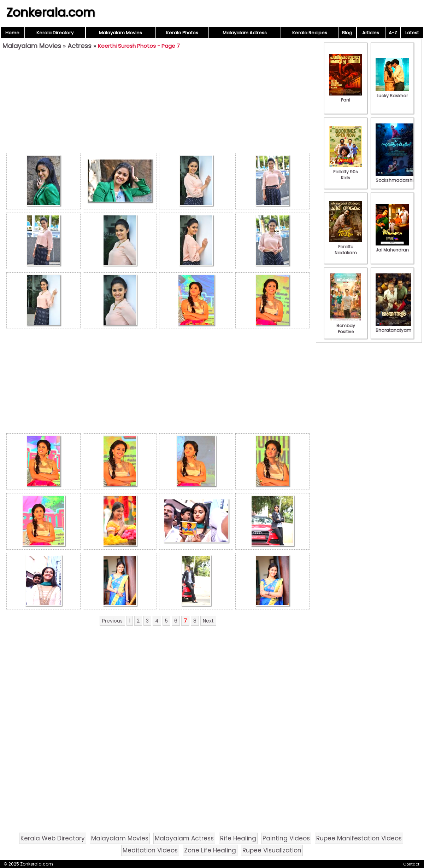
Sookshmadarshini (396, 177)
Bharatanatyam (393, 327)
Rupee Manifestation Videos (359, 838)
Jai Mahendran (392, 247)
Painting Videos (286, 838)
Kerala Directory (55, 33)
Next (208, 621)
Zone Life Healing (210, 850)
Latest (412, 33)
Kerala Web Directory (53, 838)
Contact (411, 864)
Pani (346, 97)
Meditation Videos (150, 850)
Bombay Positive (346, 326)
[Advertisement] (158, 103)
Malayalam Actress (245, 33)
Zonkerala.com (51, 12)
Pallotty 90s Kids (346, 172)
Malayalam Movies (120, 33)
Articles (371, 33)
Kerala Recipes (310, 33)
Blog (347, 33)
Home (12, 33)
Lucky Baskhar (392, 93)
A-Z (393, 33)
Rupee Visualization (272, 850)
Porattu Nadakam (346, 247)
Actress (79, 46)
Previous (112, 621)
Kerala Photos (182, 33)
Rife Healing (238, 838)
